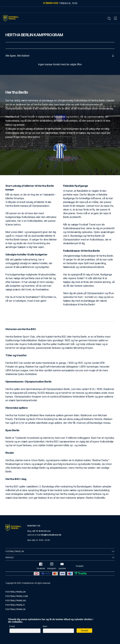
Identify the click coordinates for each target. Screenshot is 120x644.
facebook (41, 566)
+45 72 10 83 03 (39, 531)
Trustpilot (80, 566)
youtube (62, 566)
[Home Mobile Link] (11, 18)
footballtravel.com (17, 596)
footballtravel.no (16, 601)
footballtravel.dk (16, 592)
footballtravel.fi (15, 605)
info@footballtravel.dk (51, 535)
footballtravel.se (15, 609)
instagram (52, 566)
